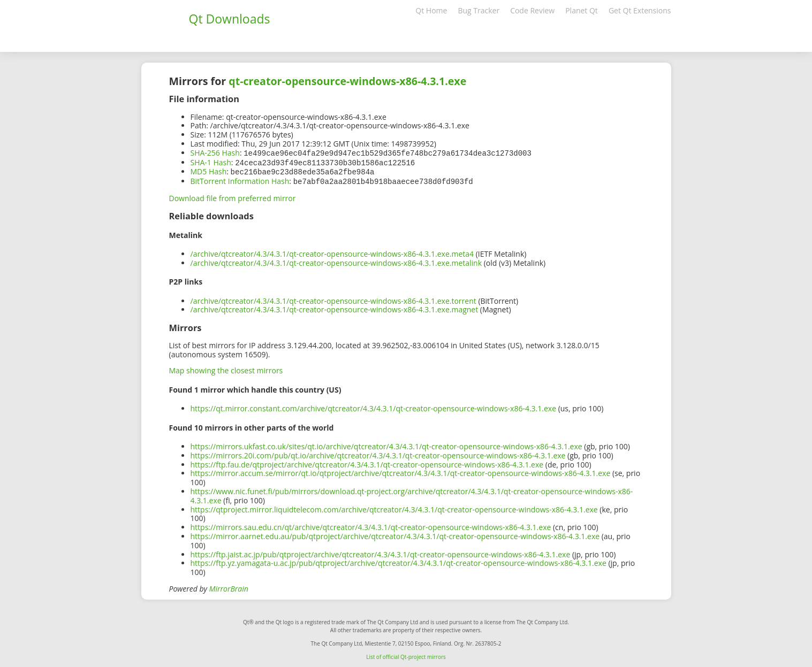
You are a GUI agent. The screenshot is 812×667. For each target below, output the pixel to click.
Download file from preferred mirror (233, 196)
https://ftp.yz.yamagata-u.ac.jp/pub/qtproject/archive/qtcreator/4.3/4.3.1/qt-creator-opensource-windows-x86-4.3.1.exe (399, 561)
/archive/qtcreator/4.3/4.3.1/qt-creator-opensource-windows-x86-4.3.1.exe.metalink (336, 261)
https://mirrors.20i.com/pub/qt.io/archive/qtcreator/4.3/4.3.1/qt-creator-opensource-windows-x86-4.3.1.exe (378, 453)
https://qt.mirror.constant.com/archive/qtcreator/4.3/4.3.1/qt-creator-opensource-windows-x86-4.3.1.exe (374, 406)
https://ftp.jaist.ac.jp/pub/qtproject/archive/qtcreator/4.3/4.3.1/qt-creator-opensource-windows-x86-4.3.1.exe (381, 552)
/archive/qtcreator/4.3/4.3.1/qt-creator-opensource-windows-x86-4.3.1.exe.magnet (335, 307)
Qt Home (431, 10)
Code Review (532, 10)
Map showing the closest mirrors (226, 368)
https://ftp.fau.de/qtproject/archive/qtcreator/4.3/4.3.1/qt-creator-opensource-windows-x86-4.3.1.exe (367, 462)
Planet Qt (582, 10)
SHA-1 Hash (211, 162)
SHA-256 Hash (215, 153)
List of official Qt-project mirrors (406, 655)
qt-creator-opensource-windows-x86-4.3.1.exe (347, 81)
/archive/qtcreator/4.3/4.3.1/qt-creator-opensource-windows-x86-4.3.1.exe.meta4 (332, 252)
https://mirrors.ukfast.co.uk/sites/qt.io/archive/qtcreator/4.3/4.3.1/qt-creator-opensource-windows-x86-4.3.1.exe (386, 444)
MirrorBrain (229, 586)
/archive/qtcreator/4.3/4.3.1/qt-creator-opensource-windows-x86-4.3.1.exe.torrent (333, 299)
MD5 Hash (209, 170)
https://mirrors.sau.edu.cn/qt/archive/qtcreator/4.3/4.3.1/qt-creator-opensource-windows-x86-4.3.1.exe (371, 525)
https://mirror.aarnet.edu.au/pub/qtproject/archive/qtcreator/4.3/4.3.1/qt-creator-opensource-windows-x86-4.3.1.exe (395, 534)
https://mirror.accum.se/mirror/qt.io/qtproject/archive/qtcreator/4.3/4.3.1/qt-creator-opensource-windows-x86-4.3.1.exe (401, 471)
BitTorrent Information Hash (240, 179)
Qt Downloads (230, 19)
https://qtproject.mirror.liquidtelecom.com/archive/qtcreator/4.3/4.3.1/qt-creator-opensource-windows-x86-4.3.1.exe (394, 507)
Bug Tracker (479, 10)
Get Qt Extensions (640, 10)
